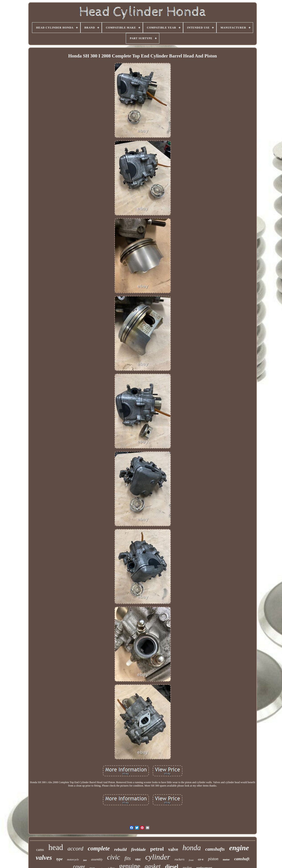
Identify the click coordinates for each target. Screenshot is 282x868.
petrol (157, 849)
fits (128, 858)
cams (40, 850)
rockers (179, 859)
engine (239, 848)
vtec (138, 859)
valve (173, 849)
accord (75, 849)
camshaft (242, 859)
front (191, 860)
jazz (85, 860)
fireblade (138, 850)
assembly (97, 859)
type (60, 859)
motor (226, 860)
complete (99, 848)
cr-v (201, 859)
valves (44, 858)
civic (114, 857)
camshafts (215, 849)
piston (213, 859)
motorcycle (73, 860)
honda (192, 848)
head (56, 847)
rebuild (120, 849)
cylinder (158, 857)
